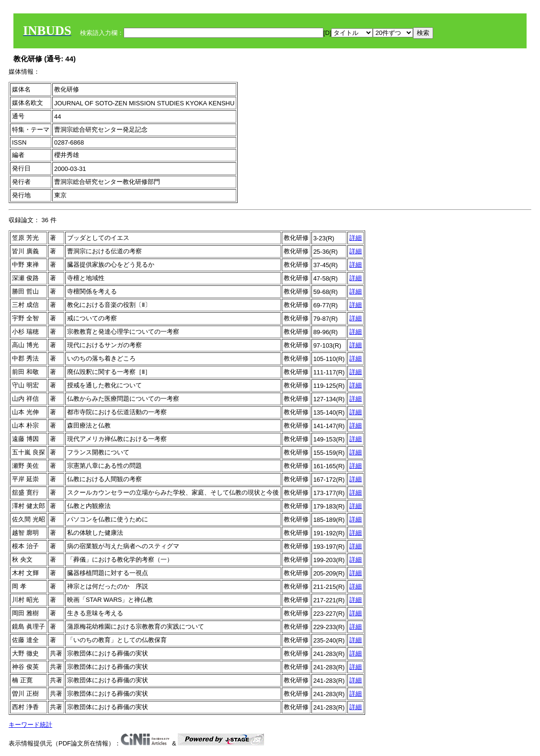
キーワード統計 (30, 725)
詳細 (356, 238)
